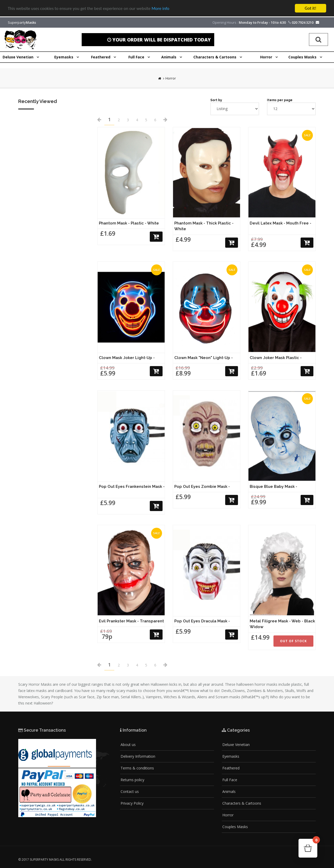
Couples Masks (235, 827)
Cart (315, 842)
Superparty (22, 22)
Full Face (230, 780)
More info (160, 8)
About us (128, 745)
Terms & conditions (137, 768)
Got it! (311, 8)
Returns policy (132, 780)
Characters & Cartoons (242, 803)
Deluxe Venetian (236, 745)
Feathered (231, 768)
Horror (171, 78)
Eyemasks (231, 756)
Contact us (130, 791)
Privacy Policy (132, 803)
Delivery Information (138, 756)
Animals (229, 791)
